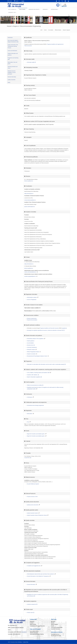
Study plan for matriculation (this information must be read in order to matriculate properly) (46, 364)
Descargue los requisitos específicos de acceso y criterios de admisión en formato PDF (45, 330)
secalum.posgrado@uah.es (30, 276)
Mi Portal (53, 621)
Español (16, 1)
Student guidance (31, 341)
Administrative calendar (32, 297)
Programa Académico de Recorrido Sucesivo (49, 328)
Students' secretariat (31, 354)
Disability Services (55, 634)
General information (31, 585)
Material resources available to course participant (12, 72)
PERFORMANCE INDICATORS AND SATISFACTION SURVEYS (41, 574)
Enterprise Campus (31, 350)
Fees (28, 422)
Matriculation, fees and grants (12, 63)
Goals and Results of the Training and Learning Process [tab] (13, 46)
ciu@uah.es (24, 632)
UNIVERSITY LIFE (12, 13)
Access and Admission (12, 51)
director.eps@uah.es (29, 181)
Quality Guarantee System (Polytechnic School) (37, 515)
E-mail (52, 626)
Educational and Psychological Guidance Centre (37, 356)
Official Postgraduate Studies (33, 352)
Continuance (30, 397)
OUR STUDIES (22, 9)
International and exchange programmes (35, 405)
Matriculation (30, 414)
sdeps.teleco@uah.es (29, 194)
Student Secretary (34, 633)
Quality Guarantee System (33, 513)
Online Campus (54, 624)
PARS (9, 83)
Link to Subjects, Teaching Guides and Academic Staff (38, 373)
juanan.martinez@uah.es (30, 207)
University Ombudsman (32, 347)
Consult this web (28, 458)
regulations (64, 328)
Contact (32, 623)
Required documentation (32, 320)
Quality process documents (33, 505)
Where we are (33, 624)
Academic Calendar (55, 629)
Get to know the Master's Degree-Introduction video (13, 41)
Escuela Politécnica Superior (33, 484)
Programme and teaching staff (13, 59)
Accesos (10, 1)
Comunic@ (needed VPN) (57, 627)
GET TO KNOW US (12, 9)
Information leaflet (31, 62)
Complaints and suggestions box (34, 566)
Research (45, 9)
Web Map (20, 642)
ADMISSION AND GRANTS (34, 9)
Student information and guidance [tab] (13, 54)
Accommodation (30, 343)
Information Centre (34, 631)
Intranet (53, 623)
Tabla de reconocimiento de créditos (35, 385)
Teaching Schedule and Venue (13, 67)
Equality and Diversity (56, 636)
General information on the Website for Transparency (38, 576)
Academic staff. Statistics (32, 375)
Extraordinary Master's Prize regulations (35, 339)
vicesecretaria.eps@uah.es (30, 200)
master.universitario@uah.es (30, 272)
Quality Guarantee (12, 80)
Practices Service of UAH (32, 497)
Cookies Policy (26, 642)
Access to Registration (32, 300)
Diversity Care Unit (31, 345)
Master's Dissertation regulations (34, 377)
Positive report (30, 613)
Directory (32, 621)
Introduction (10, 38)
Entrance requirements (32, 318)
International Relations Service (37, 634)
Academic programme (32, 604)
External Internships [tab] (12, 77)
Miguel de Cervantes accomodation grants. (36, 434)
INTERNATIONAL (54, 9)
